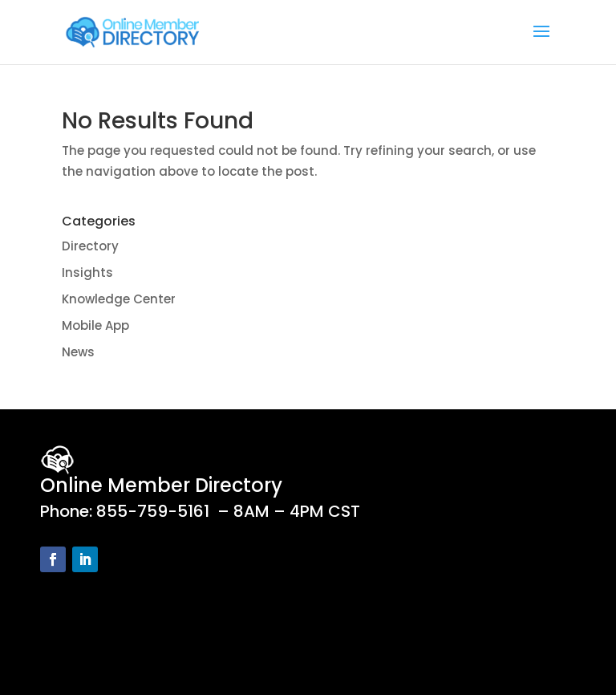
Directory (90, 246)
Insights (87, 272)
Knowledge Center (119, 299)
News (78, 352)
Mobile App (95, 325)
